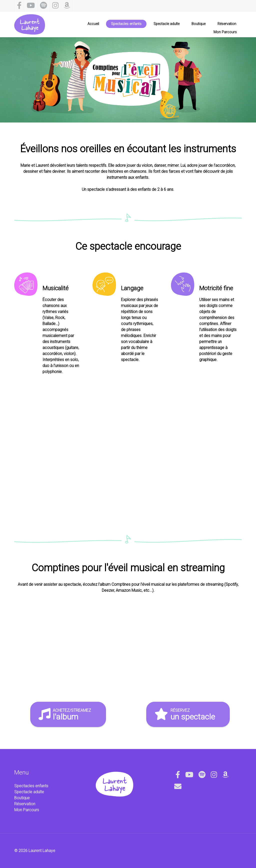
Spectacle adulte (29, 792)
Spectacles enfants (31, 786)
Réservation (25, 804)
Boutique (22, 798)
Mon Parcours (27, 810)
